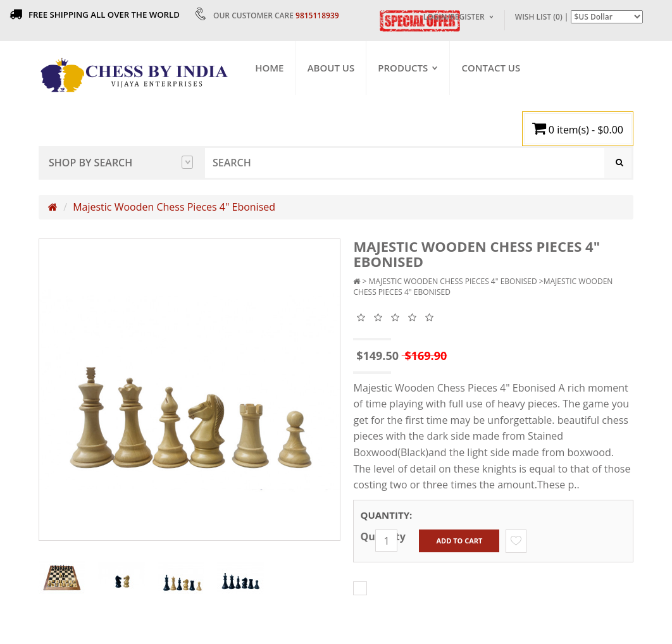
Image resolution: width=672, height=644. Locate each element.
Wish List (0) (539, 17)
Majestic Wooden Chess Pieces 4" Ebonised (174, 207)
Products (403, 68)
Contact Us (491, 68)
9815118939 (317, 15)
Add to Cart (459, 541)
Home (270, 68)
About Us (331, 68)
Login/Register (454, 17)
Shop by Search (121, 163)
